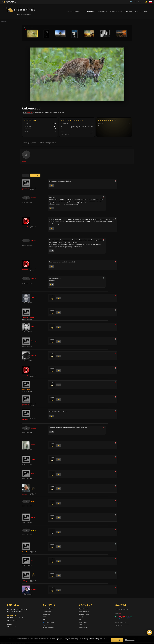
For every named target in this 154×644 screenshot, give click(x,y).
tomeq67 (34, 355)
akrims (33, 445)
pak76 (33, 517)
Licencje (81, 617)
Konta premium (83, 622)
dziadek (34, 474)
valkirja (34, 501)
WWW (137, 11)
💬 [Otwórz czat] (150, 632)
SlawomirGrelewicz (28, 317)
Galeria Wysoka (73, 11)
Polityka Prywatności (84, 611)
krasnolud (25, 552)
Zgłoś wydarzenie (83, 628)
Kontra (45, 620)
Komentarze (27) (35, 175)
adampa (34, 298)
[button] (81, 11)
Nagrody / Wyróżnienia (49, 628)
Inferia (129, 11)
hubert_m (34, 341)
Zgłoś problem (82, 625)
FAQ (80, 620)
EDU (145, 11)
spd (32, 561)
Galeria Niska (116, 11)
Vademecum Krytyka (48, 609)
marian (24, 494)
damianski (25, 227)
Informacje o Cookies (84, 614)
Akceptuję (117, 640)
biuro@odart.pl (12, 626)
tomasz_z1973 (26, 390)
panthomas (26, 189)
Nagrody (102, 11)
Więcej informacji (130, 640)
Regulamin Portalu (83, 609)
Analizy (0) (26, 175)
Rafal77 (34, 530)
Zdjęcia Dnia (90, 11)
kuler (33, 326)
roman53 (34, 589)
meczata (30, 112)
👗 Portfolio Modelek (48, 622)
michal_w (25, 581)
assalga (33, 459)
